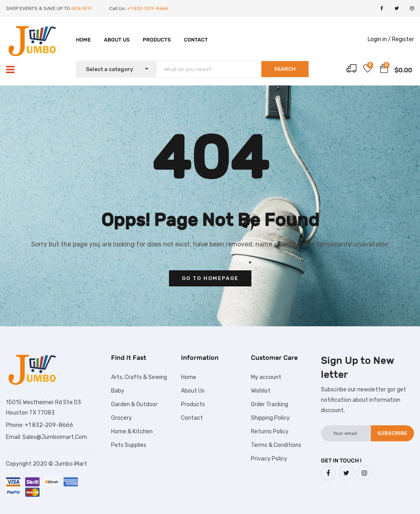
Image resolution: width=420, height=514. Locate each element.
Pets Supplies (129, 445)
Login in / (379, 39)
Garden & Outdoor (134, 404)
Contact (196, 40)
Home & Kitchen (132, 432)
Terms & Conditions (276, 445)
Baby (118, 391)
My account (266, 377)
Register (403, 39)
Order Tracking (270, 404)
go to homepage (210, 278)
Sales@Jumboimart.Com (55, 437)
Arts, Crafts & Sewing (139, 377)
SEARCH (285, 69)
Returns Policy (270, 432)
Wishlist (261, 391)
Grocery (121, 418)
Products (157, 40)
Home (83, 40)
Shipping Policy (270, 418)
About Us (117, 40)
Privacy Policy (269, 459)
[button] (384, 70)
